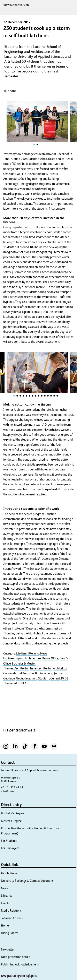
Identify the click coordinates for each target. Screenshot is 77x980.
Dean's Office (50, 658)
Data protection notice (16, 957)
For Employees (10, 848)
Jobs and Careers (12, 918)
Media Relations (11, 910)
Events (5, 903)
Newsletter (8, 949)
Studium (44, 678)
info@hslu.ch (9, 791)
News (44, 653)
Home (5, 925)
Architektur (22, 668)
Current (55, 678)
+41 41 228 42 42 (12, 787)
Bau (31, 673)
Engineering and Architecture (22, 658)
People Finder (9, 873)
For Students (9, 841)
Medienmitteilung (28, 653)
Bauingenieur (44, 673)
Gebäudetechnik (26, 678)
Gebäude (9, 678)
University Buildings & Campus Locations (27, 881)
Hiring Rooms (10, 933)
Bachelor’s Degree (12, 813)
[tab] (34, 145)
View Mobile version (16, 5)
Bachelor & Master (24, 664)
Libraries (7, 896)
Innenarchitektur (41, 668)
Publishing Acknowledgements (20, 964)
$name (58, 673)
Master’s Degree (11, 821)
